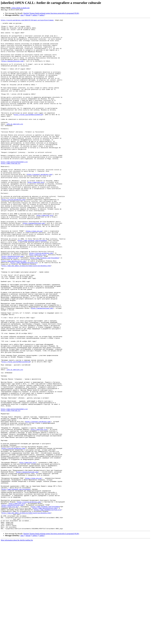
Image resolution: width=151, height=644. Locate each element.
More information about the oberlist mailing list (17, 642)
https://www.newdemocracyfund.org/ (24, 311)
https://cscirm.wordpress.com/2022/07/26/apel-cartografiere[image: (27, 20)
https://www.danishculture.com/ (14, 309)
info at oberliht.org (15, 145)
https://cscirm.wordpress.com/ (14, 236)
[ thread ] (28, 15)
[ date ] (22, 15)
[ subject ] (35, 15)
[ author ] (42, 15)
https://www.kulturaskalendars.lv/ (14, 190)
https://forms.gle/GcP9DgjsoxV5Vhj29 (28, 134)
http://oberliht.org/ (36, 215)
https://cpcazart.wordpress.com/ (40, 206)
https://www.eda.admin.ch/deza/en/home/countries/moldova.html (26, 315)
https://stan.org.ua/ (34, 274)
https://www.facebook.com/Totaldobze (32, 285)
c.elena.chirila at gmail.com (20, 8)
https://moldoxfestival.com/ (13, 69)
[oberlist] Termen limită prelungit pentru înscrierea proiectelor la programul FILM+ (51, 13)
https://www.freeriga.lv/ (11, 192)
